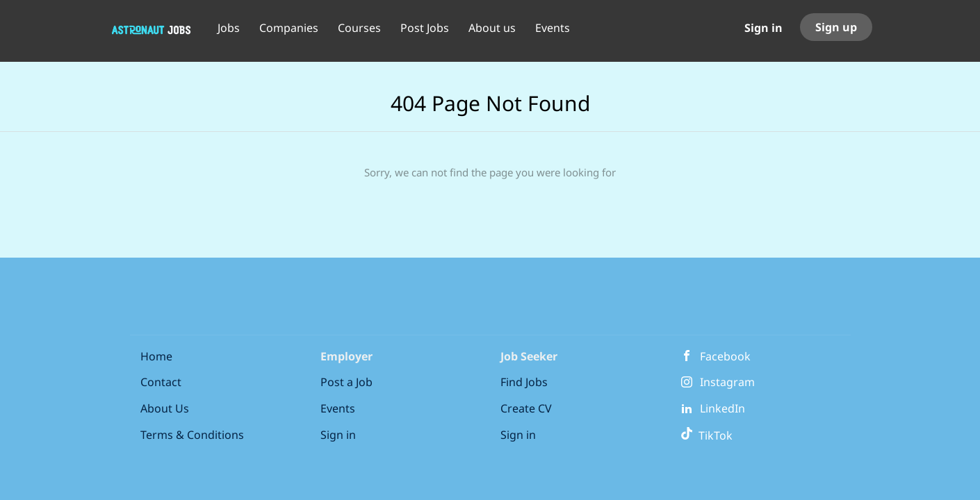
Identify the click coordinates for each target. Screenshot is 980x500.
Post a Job (346, 382)
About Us (165, 408)
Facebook (725, 356)
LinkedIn (722, 408)
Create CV (526, 408)
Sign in (763, 28)
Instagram (727, 382)
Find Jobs (524, 382)
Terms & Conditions (192, 435)
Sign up (836, 27)
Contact (161, 382)
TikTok (707, 435)
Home (156, 356)
